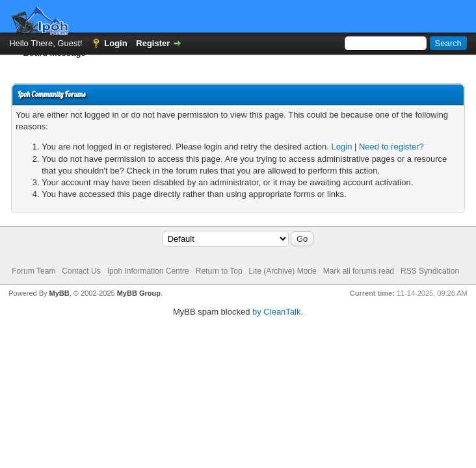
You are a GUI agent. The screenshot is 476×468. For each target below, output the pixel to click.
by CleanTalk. (278, 312)
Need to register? (391, 147)
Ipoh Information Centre (148, 271)
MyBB (59, 293)
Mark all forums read (359, 271)
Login (115, 43)
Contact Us (81, 271)
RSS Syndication (430, 271)
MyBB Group (139, 293)
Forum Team (33, 271)
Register (153, 43)
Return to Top (219, 271)
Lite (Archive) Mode (283, 271)
